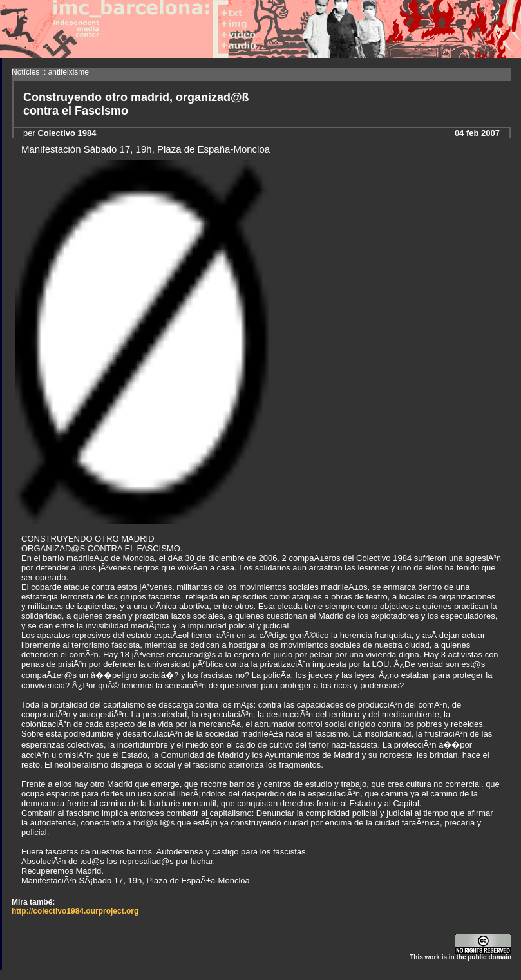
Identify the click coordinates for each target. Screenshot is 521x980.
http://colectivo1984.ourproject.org (75, 911)
